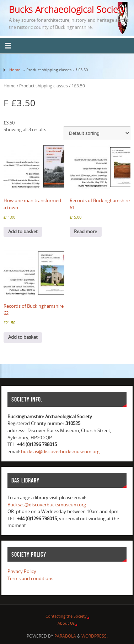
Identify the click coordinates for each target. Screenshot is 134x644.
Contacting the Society (66, 616)
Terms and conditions (30, 579)
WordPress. (95, 636)
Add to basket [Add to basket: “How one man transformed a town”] (23, 232)
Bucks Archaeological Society (67, 9)
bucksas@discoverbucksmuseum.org (60, 452)
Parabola (65, 636)
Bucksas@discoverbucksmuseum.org (47, 505)
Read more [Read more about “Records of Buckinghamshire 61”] (85, 232)
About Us (66, 623)
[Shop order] (97, 133)
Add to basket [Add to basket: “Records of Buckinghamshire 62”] (23, 337)
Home (15, 70)
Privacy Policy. (22, 571)
